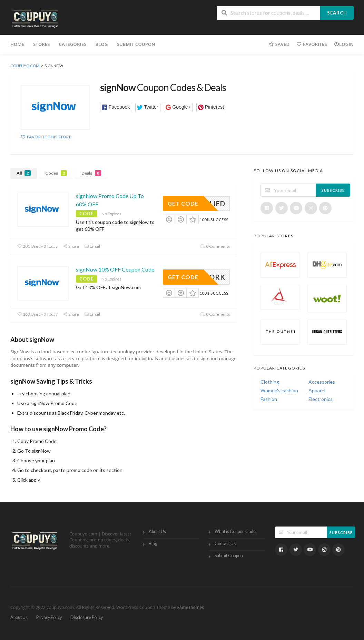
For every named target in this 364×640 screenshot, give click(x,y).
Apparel (317, 390)
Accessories (322, 382)
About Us (157, 531)
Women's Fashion (279, 390)
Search (337, 13)
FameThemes (190, 607)
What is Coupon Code (235, 531)
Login (344, 44)
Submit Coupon (136, 44)
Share (71, 246)
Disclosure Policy (87, 617)
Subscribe (333, 190)
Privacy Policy (49, 617)
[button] (116, 107)
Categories (73, 44)
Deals (91, 173)
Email (92, 246)
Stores (42, 44)
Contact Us (225, 544)
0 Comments (215, 246)
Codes (56, 173)
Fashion (269, 399)
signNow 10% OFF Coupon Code (115, 269)
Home (17, 44)
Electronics (321, 399)
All (24, 173)
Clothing (270, 382)
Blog (101, 44)
